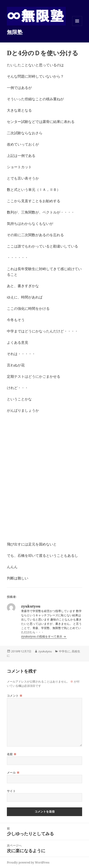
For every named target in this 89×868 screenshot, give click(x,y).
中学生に (65, 651)
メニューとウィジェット (77, 26)
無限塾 (15, 32)
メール (13, 773)
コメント (15, 696)
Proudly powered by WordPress (28, 862)
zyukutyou (45, 651)
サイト (11, 791)
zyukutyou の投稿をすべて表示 (42, 636)
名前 (12, 754)
